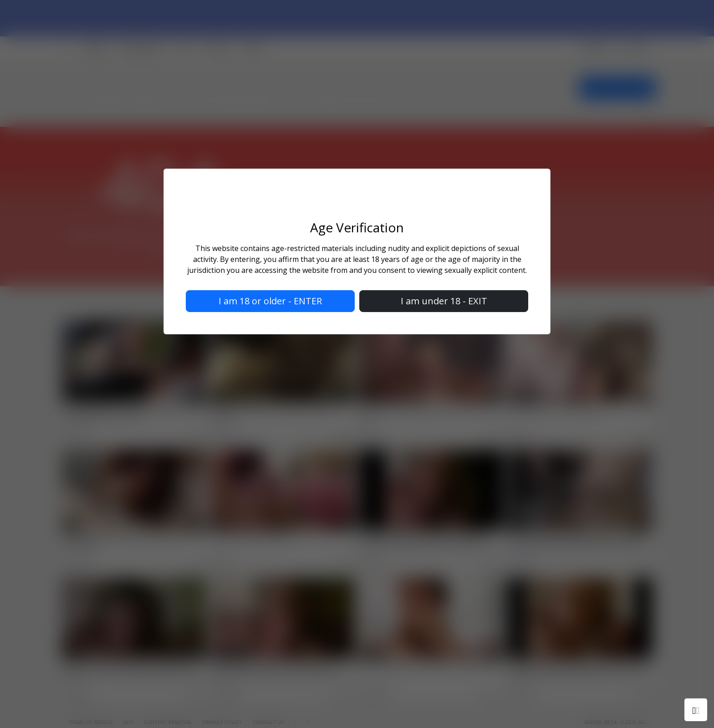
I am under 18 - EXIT (444, 301)
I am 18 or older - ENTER (270, 301)
